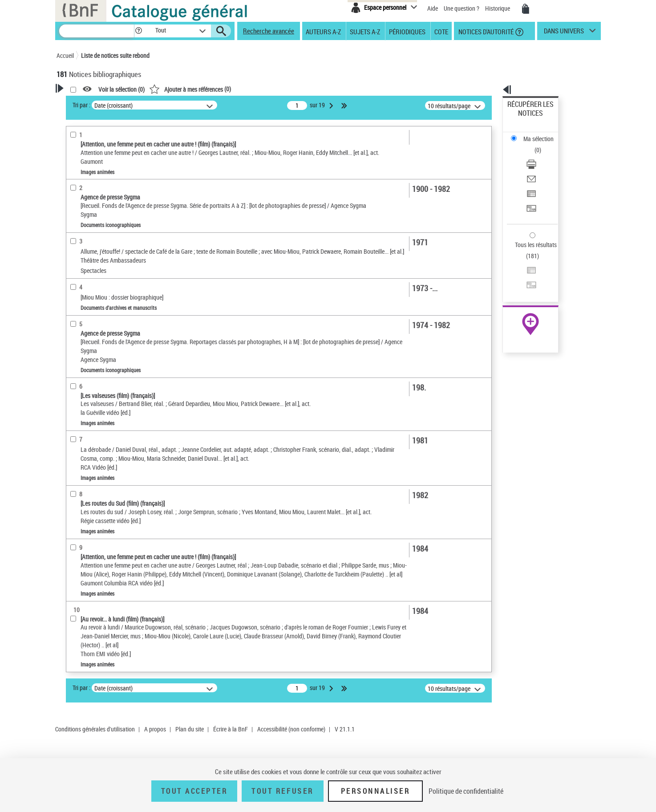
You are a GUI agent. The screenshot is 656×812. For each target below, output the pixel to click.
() (304, 89)
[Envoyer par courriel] (543, 145)
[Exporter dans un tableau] (543, 155)
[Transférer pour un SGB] (543, 166)
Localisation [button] (82, 269)
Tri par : (196, 105)
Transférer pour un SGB (537, 166)
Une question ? (462, 8)
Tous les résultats (530, 190)
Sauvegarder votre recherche (112, 138)
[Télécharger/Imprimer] (543, 134)
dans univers (564, 33)
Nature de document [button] (93, 201)
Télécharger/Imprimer (535, 134)
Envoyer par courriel (533, 144)
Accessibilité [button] (83, 171)
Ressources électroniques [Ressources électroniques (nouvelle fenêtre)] (526, 282)
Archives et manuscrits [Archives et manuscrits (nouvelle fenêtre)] (522, 272)
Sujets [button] (74, 344)
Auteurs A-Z (323, 31)
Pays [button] (72, 418)
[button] (138, 31)
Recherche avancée (269, 31)
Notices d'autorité (485, 31)
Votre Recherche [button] (93, 103)
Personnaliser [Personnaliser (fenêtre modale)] (376, 791)
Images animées (92, 214)
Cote (441, 31)
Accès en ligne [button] (85, 186)
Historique (498, 8)
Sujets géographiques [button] (96, 358)
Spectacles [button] (81, 403)
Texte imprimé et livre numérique (109, 228)
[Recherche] (97, 31)
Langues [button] (77, 314)
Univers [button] (76, 388)
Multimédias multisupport (102, 241)
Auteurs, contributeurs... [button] (99, 299)
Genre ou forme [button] (87, 373)
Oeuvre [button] (75, 284)
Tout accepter (194, 791)
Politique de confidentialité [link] (466, 791)
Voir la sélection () (236, 89)
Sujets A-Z (365, 31)
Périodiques (407, 31)
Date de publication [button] (92, 329)
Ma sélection (524, 118)
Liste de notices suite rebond (115, 55)
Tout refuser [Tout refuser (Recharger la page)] (282, 791)
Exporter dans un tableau (540, 155)
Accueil (65, 55)
